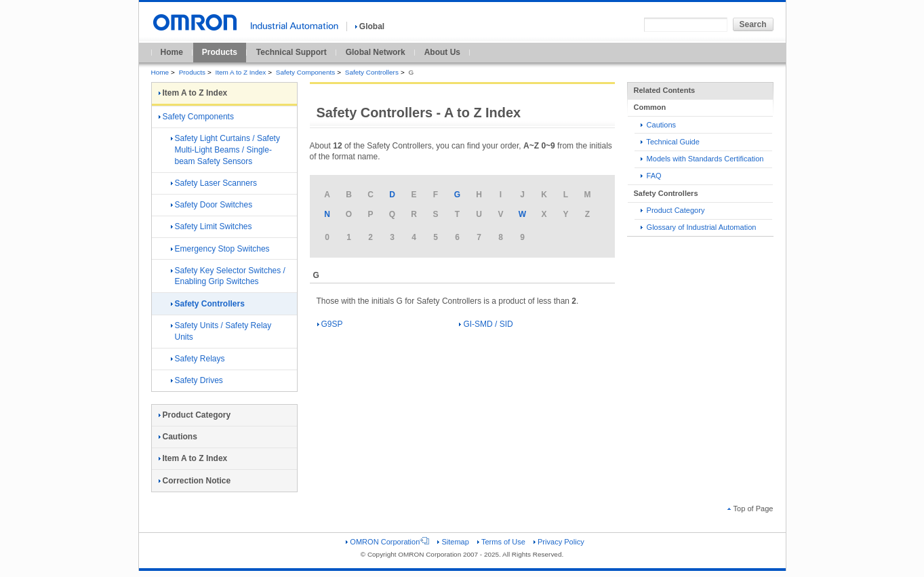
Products (220, 52)
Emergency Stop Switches (220, 249)
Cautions (659, 125)
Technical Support (292, 52)
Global (370, 26)
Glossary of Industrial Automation (699, 227)
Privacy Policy (559, 542)
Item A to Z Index (241, 72)
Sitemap (453, 542)
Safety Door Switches (212, 205)
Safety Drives (197, 380)
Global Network (376, 52)
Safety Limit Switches (212, 226)
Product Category (673, 210)
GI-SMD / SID (486, 324)
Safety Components (305, 72)
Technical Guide (670, 142)
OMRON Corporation (387, 542)
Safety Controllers (372, 72)
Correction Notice (195, 481)
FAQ (651, 176)
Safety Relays (198, 359)
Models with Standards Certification (702, 159)
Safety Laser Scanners (214, 183)
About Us (442, 52)
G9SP (330, 324)
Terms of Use (501, 542)
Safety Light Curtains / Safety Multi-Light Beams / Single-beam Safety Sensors (225, 150)
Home (172, 52)
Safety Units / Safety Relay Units (221, 331)
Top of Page (750, 509)
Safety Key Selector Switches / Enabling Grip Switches (228, 276)
